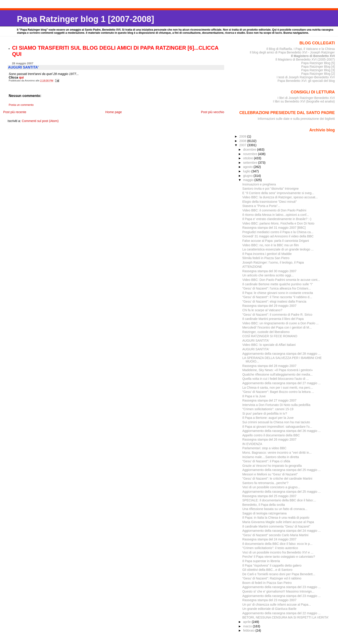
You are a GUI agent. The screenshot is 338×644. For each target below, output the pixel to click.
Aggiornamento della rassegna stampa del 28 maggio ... (282, 354)
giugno (248, 176)
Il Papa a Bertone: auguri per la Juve (268, 418)
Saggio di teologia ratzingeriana (264, 513)
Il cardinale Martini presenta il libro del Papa (273, 319)
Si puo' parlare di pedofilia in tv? (265, 414)
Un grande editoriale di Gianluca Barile (269, 609)
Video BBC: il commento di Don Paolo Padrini (274, 210)
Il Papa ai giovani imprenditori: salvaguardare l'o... (277, 427)
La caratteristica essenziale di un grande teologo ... (278, 249)
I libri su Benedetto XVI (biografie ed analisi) (304, 101)
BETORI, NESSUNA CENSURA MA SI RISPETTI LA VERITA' (286, 617)
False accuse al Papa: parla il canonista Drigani (276, 241)
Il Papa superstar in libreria (261, 561)
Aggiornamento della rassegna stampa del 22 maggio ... (282, 613)
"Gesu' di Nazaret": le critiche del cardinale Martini (277, 479)
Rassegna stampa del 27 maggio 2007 (269, 400)
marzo (248, 626)
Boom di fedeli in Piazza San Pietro (267, 583)
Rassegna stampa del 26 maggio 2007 (269, 439)
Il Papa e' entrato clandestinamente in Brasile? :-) (277, 219)
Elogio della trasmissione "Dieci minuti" (270, 202)
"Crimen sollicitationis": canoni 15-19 (268, 409)
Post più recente (15, 112)
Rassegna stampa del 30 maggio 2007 (269, 271)
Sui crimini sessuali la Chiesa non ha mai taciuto (276, 422)
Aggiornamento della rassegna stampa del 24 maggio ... (282, 531)
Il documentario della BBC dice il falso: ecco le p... (277, 544)
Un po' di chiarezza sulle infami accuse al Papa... (277, 605)
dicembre (250, 150)
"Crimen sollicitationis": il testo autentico (270, 548)
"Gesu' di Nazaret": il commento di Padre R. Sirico (277, 315)
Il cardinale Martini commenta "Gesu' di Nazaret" (276, 526)
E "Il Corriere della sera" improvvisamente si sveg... (278, 193)
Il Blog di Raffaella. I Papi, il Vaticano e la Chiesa (300, 49)
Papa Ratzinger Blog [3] (318, 70)
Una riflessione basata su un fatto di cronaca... (275, 509)
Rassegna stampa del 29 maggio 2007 (269, 306)
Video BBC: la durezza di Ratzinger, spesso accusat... (280, 197)
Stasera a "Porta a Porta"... (261, 206)
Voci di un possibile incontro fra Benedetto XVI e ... (278, 552)
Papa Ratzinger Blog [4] (318, 67)
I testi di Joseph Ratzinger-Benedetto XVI (306, 77)
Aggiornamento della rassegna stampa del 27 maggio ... (282, 383)
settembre (251, 163)
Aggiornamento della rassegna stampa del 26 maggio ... (282, 431)
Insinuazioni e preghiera (259, 184)
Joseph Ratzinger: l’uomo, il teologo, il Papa (273, 262)
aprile (247, 622)
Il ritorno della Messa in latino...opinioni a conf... (276, 215)
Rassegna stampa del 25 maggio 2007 (269, 496)
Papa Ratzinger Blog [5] (318, 63)
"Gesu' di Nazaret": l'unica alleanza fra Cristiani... (277, 288)
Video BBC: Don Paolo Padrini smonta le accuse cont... (281, 280)
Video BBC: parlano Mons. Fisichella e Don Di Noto (278, 223)
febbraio (249, 630)
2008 (243, 141)
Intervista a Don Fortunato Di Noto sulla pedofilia (276, 405)
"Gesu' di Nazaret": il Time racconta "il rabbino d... (277, 297)
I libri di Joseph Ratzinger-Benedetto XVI (306, 98)
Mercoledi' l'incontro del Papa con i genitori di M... (277, 327)
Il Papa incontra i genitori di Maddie (267, 254)
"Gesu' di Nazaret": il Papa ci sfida (266, 461)
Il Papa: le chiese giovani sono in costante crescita (278, 293)
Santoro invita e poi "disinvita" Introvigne (271, 189)
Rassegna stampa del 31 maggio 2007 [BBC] (274, 228)
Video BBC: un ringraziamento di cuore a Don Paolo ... (281, 323)
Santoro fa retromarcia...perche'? (265, 483)
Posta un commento (21, 105)
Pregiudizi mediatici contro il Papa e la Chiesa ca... (278, 232)
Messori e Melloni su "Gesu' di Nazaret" (270, 474)
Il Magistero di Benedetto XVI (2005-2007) (305, 59)
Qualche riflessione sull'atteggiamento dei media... (278, 374)
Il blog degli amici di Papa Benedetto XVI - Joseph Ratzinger (292, 52)
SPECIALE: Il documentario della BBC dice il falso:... (279, 500)
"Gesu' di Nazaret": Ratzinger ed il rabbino (272, 578)
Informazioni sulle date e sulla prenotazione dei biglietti (296, 119)
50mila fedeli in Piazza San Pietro (266, 258)
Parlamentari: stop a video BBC (264, 448)
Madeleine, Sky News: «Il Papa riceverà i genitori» (278, 370)
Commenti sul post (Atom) (40, 121)
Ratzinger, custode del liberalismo (266, 332)
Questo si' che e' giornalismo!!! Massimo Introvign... (278, 591)
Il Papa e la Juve (254, 396)
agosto (248, 167)
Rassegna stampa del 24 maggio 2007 (269, 539)
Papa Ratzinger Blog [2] (318, 74)
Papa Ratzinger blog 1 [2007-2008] (85, 19)
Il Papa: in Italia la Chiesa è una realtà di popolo (276, 518)
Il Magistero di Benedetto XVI (313, 56)
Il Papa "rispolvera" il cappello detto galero (272, 565)
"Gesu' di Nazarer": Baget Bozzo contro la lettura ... (278, 392)
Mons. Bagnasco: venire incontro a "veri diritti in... (277, 453)
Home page (114, 112)
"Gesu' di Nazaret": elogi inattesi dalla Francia (274, 301)
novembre (251, 154)
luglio (247, 171)
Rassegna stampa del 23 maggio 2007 (269, 600)
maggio (249, 180)
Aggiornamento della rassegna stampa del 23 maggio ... (282, 587)
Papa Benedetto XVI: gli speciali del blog (306, 81)
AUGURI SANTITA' (256, 341)
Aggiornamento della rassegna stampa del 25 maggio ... (282, 470)
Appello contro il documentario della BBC (271, 435)
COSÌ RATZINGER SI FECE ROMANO (270, 336)
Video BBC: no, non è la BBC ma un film (271, 245)
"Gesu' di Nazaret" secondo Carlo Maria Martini (275, 535)
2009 (243, 136)
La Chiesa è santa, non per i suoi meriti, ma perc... (278, 388)
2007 (243, 145)
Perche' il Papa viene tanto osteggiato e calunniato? (279, 557)
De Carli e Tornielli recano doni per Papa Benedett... (279, 574)
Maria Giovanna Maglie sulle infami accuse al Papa (278, 522)
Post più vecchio (213, 112)
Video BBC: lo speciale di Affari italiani (269, 345)
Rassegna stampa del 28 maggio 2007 (269, 366)
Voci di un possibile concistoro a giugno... (271, 487)
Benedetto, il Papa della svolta (264, 505)
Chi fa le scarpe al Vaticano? (262, 310)
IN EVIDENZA (252, 444)
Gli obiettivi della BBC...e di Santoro (267, 570)
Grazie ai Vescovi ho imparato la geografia (272, 466)
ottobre (248, 158)
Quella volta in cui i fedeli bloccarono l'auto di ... (276, 379)
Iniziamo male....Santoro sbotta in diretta (271, 457)
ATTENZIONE (252, 267)
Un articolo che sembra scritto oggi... (268, 275)
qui (21, 77)
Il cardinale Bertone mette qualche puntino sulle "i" (278, 284)
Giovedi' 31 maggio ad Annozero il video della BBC (278, 236)
